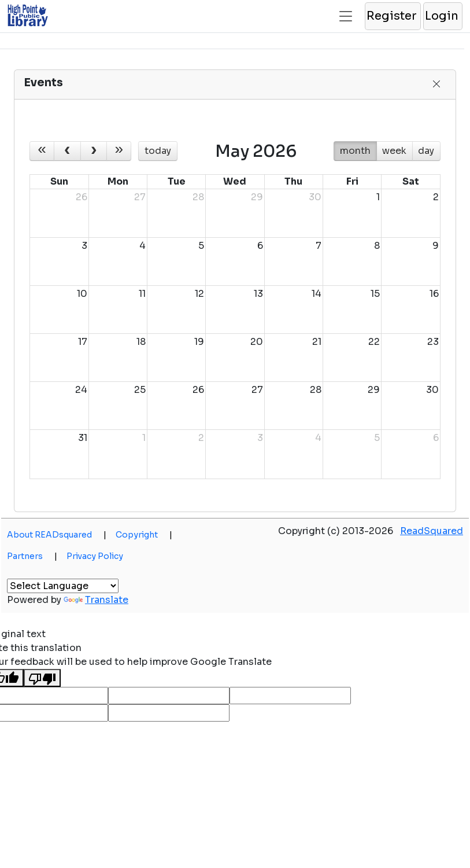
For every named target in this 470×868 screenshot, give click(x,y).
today (158, 151)
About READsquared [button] (57, 535)
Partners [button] (32, 556)
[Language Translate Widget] (63, 586)
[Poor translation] (42, 678)
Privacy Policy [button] (95, 556)
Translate (96, 600)
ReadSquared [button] (432, 531)
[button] (392, 16)
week (394, 151)
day (426, 151)
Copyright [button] (144, 535)
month (355, 151)
